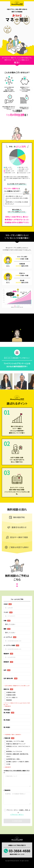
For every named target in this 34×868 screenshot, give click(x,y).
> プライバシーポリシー (17, 814)
